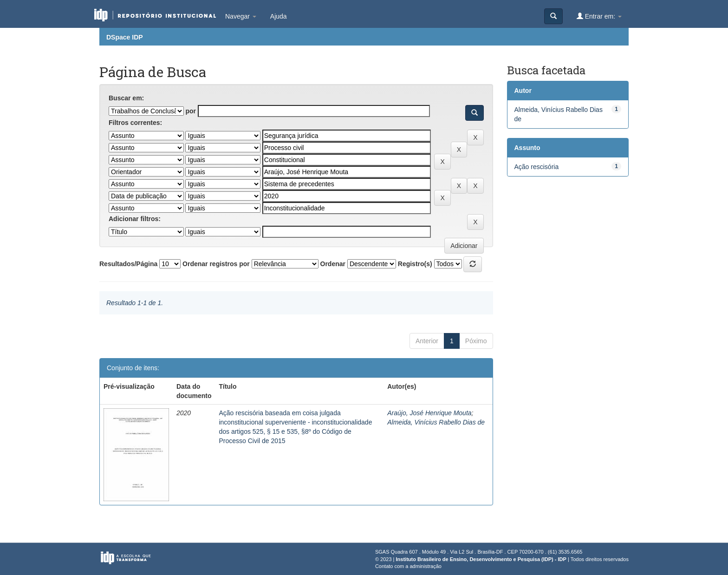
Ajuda (279, 16)
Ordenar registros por (216, 264)
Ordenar (333, 264)
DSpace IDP (125, 37)
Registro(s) (415, 264)
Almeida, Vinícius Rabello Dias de (436, 422)
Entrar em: (599, 16)
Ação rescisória (537, 167)
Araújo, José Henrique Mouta (429, 413)
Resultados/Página (128, 264)
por (191, 111)
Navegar (241, 16)
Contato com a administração (408, 566)
